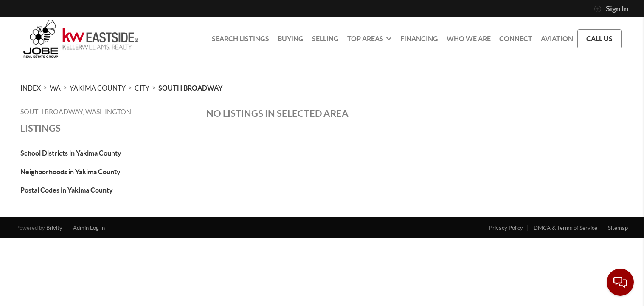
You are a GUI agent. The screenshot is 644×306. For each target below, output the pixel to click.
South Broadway (190, 88)
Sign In (611, 9)
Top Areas (370, 39)
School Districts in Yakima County (71, 153)
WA (55, 88)
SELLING (325, 39)
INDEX (31, 88)
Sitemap (618, 228)
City (142, 88)
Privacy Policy (506, 228)
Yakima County (98, 88)
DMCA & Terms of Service (565, 228)
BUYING (291, 39)
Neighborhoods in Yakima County (70, 172)
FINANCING (419, 39)
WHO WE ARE (469, 39)
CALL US (599, 39)
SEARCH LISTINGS (240, 39)
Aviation (557, 39)
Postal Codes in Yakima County (67, 190)
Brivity (54, 228)
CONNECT (516, 39)
